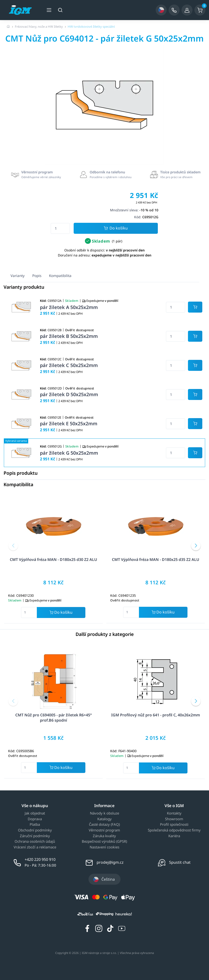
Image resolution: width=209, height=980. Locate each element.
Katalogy (104, 819)
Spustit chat (180, 862)
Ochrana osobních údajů (35, 842)
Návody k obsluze (104, 813)
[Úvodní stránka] (8, 27)
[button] (13, 546)
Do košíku (116, 228)
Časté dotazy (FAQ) (104, 825)
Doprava (35, 819)
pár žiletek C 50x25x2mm (69, 365)
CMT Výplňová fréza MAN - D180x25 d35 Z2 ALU (156, 559)
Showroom (174, 819)
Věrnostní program (104, 830)
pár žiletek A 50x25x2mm (69, 307)
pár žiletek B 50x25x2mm (69, 336)
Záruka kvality (104, 836)
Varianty (18, 276)
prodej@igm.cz (110, 862)
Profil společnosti (174, 825)
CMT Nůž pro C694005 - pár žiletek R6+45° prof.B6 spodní (54, 718)
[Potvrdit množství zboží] (195, 307)
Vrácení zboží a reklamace (35, 847)
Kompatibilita (60, 276)
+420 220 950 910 (40, 859)
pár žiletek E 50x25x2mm (69, 423)
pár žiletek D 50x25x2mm (69, 394)
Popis (37, 276)
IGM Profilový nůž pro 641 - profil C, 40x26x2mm (156, 715)
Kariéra (174, 836)
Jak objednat (35, 813)
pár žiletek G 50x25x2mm (69, 453)
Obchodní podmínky (35, 830)
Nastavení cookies (104, 847)
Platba (35, 825)
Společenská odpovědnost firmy (174, 830)
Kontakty (174, 813)
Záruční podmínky (35, 836)
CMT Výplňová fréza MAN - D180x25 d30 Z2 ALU (53, 559)
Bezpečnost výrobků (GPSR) (104, 842)
